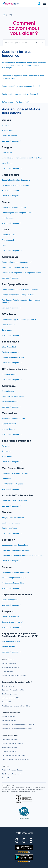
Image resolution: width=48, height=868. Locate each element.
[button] (9, 664)
